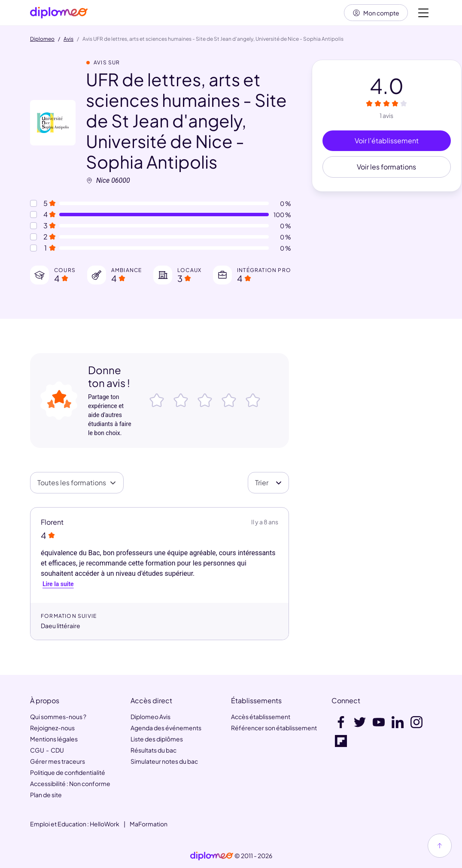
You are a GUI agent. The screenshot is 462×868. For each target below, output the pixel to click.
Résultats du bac (153, 750)
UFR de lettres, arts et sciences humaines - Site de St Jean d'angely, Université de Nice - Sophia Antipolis (186, 121)
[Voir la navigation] (423, 13)
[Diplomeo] (59, 13)
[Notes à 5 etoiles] (33, 204)
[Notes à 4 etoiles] (33, 215)
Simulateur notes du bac (164, 761)
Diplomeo (42, 39)
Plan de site (46, 795)
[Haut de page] (440, 846)
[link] (212, 856)
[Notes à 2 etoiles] (33, 237)
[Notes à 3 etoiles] (33, 226)
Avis (68, 39)
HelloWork (105, 824)
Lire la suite (58, 585)
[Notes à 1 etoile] (33, 248)
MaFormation (149, 824)
